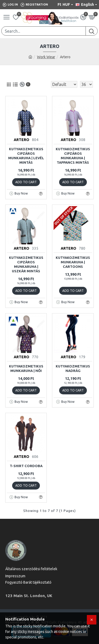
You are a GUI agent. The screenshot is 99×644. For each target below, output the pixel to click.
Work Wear (46, 57)
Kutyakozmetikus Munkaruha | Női (26, 368)
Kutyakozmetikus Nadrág (73, 368)
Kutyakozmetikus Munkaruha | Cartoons (73, 262)
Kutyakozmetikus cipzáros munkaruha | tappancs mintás (73, 156)
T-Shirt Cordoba (26, 466)
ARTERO (22, 140)
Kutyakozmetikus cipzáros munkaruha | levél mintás (26, 156)
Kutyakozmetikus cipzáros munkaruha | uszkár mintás (26, 264)
